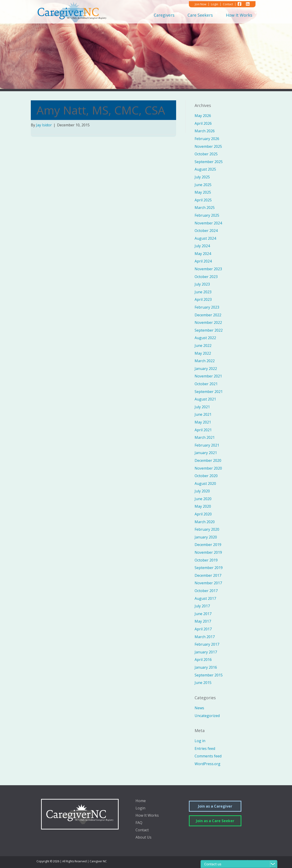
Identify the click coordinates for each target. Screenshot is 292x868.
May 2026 (203, 116)
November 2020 (208, 468)
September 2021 (209, 392)
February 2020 (207, 529)
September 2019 (209, 568)
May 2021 (203, 422)
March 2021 (205, 437)
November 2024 (208, 223)
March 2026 (205, 131)
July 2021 (202, 407)
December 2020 (208, 460)
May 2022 (203, 353)
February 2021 (207, 445)
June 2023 (203, 292)
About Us (143, 838)
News (199, 708)
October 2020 (206, 476)
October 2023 (206, 277)
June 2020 (203, 499)
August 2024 (205, 238)
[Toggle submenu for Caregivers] (178, 15)
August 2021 (205, 399)
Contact (142, 830)
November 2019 (208, 552)
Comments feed (208, 756)
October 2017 (206, 591)
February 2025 (207, 215)
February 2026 (207, 139)
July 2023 (202, 284)
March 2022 (205, 361)
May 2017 (203, 621)
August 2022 (205, 338)
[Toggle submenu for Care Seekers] (216, 15)
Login (140, 808)
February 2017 (207, 644)
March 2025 (205, 208)
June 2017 (203, 614)
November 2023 (208, 269)
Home (141, 801)
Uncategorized (207, 716)
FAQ (139, 823)
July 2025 (202, 177)
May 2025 (203, 192)
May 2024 (203, 254)
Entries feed (205, 748)
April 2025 (203, 200)
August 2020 (205, 483)
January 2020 (206, 537)
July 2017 (202, 606)
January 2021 (206, 453)
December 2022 (208, 315)
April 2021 (203, 430)
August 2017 (205, 598)
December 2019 (208, 545)
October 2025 (206, 154)
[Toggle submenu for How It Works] (255, 15)
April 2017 (203, 629)
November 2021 (208, 376)
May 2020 (203, 506)
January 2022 (206, 369)
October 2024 (206, 231)
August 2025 (205, 169)
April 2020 (203, 514)
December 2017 (208, 575)
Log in (200, 741)
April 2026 (203, 123)
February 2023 (207, 307)
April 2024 (203, 261)
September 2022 (209, 330)
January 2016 (206, 667)
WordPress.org (207, 764)
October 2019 (206, 560)
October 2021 (206, 384)
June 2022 (203, 346)
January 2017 (206, 652)
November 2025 (208, 146)
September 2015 (209, 675)
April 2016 (203, 660)
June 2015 (203, 683)
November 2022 (208, 322)
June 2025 (203, 185)
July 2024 (202, 246)
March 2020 (205, 522)
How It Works (147, 816)
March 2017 (205, 637)
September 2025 (209, 162)
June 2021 (203, 414)
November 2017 (208, 583)
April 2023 (203, 299)
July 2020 (202, 491)
